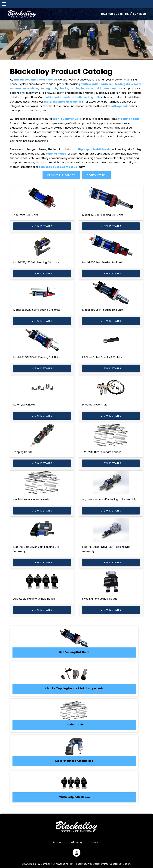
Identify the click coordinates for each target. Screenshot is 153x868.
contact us (69, 167)
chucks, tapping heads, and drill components (89, 88)
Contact (94, 842)
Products (59, 842)
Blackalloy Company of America (24, 14)
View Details (42, 226)
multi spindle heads (94, 84)
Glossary (77, 842)
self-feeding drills (121, 84)
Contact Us (96, 175)
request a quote (50, 167)
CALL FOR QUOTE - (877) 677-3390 (123, 14)
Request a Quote (61, 175)
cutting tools (49, 88)
